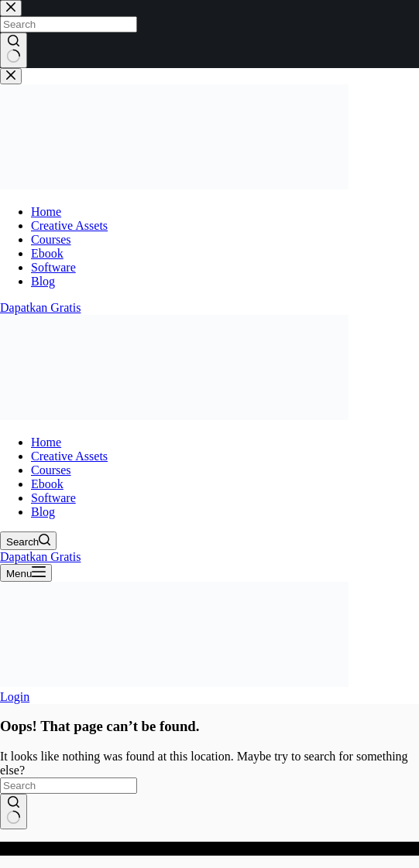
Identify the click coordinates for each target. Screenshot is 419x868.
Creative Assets (69, 456)
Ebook (47, 484)
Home (46, 442)
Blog (43, 512)
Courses (51, 470)
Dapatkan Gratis (40, 557)
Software (53, 498)
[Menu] (26, 573)
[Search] (28, 541)
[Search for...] (69, 786)
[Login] (15, 697)
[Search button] (14, 812)
